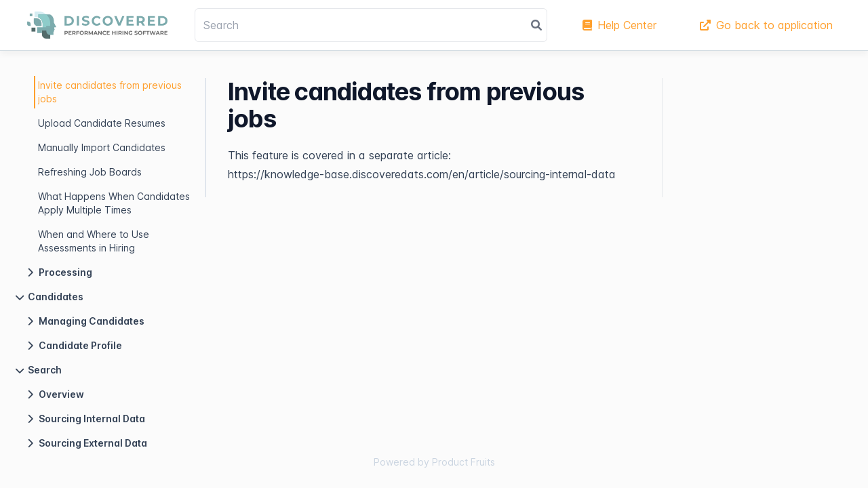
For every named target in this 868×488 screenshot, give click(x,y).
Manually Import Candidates (102, 147)
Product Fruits (463, 462)
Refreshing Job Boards (90, 172)
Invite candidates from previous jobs (110, 92)
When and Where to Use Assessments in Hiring (94, 241)
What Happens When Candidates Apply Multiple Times (114, 203)
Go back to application (766, 25)
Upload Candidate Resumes (102, 123)
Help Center (619, 25)
